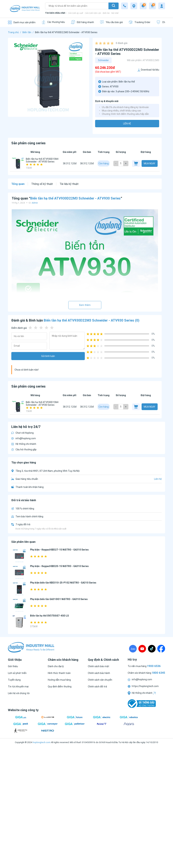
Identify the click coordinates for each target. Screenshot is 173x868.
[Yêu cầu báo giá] (111, 22)
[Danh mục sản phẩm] (22, 22)
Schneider (103, 60)
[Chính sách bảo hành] (99, 673)
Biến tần (106, 13)
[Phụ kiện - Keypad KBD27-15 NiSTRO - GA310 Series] (19, 556)
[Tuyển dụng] (14, 680)
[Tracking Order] (139, 22)
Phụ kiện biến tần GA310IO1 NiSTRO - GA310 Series (59, 599)
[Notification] (143, 6)
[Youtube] (142, 649)
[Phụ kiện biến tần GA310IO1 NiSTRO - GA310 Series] (19, 605)
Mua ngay (150, 163)
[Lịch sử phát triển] (17, 673)
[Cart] (152, 6)
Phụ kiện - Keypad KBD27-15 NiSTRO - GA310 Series (59, 550)
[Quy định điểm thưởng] (60, 687)
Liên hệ (127, 124)
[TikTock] (152, 649)
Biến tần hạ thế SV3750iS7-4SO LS (49, 616)
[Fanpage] (161, 649)
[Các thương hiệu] (53, 22)
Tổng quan (18, 184)
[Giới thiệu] (13, 666)
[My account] (162, 6)
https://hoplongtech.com (143, 686)
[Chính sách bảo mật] (98, 666)
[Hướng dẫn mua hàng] (59, 680)
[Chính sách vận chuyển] (100, 680)
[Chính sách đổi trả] (97, 687)
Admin (35, 203)
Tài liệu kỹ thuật (69, 184)
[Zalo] (133, 649)
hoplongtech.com (42, 742)
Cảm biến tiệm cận (93, 13)
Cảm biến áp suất (76, 13)
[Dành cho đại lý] (56, 666)
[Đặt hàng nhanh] (82, 22)
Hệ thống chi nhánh (24, 444)
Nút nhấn (115, 13)
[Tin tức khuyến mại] (18, 687)
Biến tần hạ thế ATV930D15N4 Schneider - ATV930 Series (42, 160)
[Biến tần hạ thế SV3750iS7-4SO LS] (19, 622)
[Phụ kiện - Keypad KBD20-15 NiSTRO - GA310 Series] (19, 572)
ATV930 (114, 87)
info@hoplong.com (24, 438)
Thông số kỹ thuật (42, 184)
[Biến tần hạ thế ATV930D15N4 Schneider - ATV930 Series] (18, 163)
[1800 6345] (125, 6)
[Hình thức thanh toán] (59, 673)
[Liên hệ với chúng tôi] (19, 693)
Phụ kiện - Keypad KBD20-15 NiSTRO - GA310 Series (59, 566)
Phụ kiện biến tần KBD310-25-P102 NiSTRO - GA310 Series (63, 583)
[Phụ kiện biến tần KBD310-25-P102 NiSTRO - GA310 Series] (19, 589)
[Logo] (25, 9)
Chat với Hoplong (22, 433)
